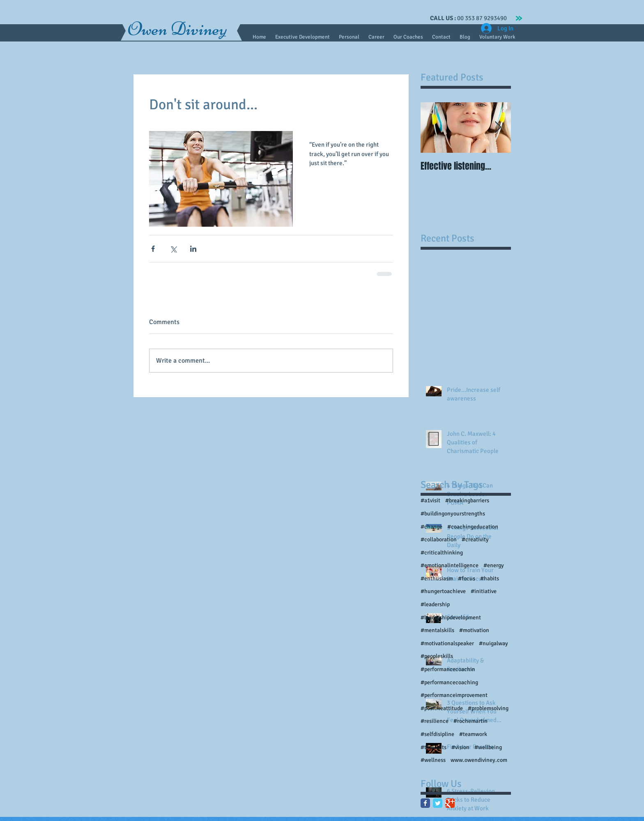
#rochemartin (470, 721)
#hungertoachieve (443, 591)
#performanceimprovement (454, 695)
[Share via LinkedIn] (193, 249)
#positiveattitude (442, 708)
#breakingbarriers (467, 500)
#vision (460, 747)
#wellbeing (488, 747)
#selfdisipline (437, 734)
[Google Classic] (450, 803)
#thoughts (434, 747)
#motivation (474, 630)
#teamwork (473, 734)
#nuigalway (493, 643)
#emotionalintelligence (450, 565)
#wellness (433, 760)
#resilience (435, 721)
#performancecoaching (449, 682)
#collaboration (439, 539)
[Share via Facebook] (153, 249)
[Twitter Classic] (438, 803)
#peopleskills (437, 656)
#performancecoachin (448, 669)
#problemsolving (488, 708)
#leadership (435, 604)
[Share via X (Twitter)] (173, 249)
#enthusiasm (437, 578)
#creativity (475, 539)
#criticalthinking (442, 553)
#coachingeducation (473, 527)
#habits (490, 578)
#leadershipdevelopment (451, 617)
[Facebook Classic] (425, 803)
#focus (467, 578)
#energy (494, 565)
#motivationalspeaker (447, 643)
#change (431, 527)
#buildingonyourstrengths (453, 514)
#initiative (484, 591)
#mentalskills (437, 630)
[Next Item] (498, 128)
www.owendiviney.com (479, 760)
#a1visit (430, 500)
